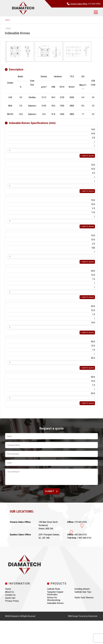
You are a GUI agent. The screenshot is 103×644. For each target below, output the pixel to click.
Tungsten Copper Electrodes (55, 593)
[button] (96, 12)
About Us (10, 592)
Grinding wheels (82, 589)
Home (8, 20)
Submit (51, 491)
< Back (8, 28)
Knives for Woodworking (54, 599)
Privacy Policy (12, 601)
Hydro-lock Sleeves (84, 598)
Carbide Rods (54, 589)
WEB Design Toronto (77, 616)
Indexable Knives (55, 603)
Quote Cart (10, 598)
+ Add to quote (87, 156)
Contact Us (10, 595)
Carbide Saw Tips (83, 592)
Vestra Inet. (93, 616)
